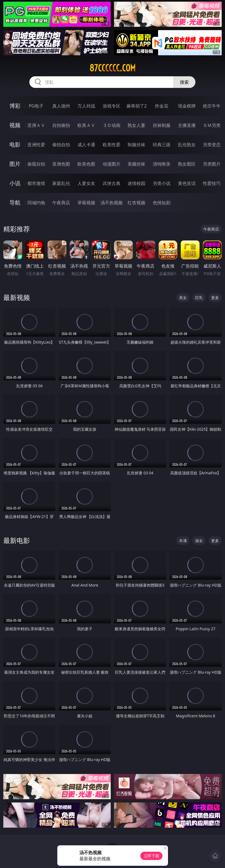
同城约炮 (36, 203)
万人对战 (86, 106)
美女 (183, 298)
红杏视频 (136, 203)
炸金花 (162, 106)
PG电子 (36, 106)
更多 (215, 298)
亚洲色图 (61, 164)
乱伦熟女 (187, 145)
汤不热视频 (112, 203)
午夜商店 (61, 203)
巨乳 (199, 298)
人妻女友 (86, 183)
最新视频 (17, 297)
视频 (15, 125)
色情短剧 (162, 203)
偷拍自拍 (61, 145)
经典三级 (162, 145)
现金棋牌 (187, 106)
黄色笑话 (187, 183)
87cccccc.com (113, 68)
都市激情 (36, 183)
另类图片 (212, 164)
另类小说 (162, 183)
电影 (15, 144)
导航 (15, 202)
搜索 (184, 82)
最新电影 (17, 540)
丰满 (183, 541)
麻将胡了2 (137, 106)
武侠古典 (112, 183)
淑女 (199, 541)
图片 (15, 164)
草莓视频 (86, 203)
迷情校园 (136, 183)
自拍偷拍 (61, 125)
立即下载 (151, 856)
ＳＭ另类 (212, 125)
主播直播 (187, 125)
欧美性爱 (112, 145)
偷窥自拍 (36, 164)
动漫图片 (112, 164)
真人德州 (61, 106)
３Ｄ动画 (112, 125)
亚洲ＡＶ (36, 125)
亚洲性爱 (36, 145)
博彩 (15, 106)
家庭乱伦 (61, 183)
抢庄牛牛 (212, 106)
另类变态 (212, 145)
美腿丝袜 (136, 164)
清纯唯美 (162, 164)
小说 (15, 183)
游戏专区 (112, 106)
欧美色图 (86, 164)
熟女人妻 (136, 125)
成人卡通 (86, 145)
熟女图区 (187, 164)
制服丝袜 (136, 145)
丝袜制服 (162, 125)
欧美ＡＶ (86, 125)
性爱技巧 (212, 183)
